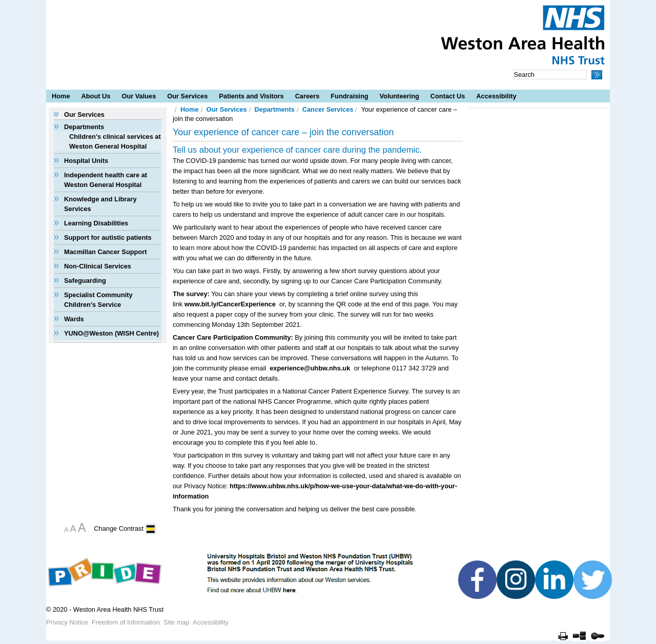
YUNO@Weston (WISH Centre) (111, 333)
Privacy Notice (67, 622)
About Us (96, 96)
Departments (84, 127)
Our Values (139, 96)
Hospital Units (86, 161)
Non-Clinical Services (98, 266)
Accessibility (496, 96)
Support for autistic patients (108, 237)
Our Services (187, 96)
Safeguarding (85, 281)
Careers (307, 96)
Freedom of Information (126, 622)
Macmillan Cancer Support (105, 252)
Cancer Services (328, 109)
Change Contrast (119, 528)
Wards (74, 319)
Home (61, 96)
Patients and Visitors (251, 96)
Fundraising (349, 96)
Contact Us (448, 96)
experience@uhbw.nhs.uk (310, 368)
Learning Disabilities (96, 223)
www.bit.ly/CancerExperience (230, 304)
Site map (177, 622)
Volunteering (399, 96)
